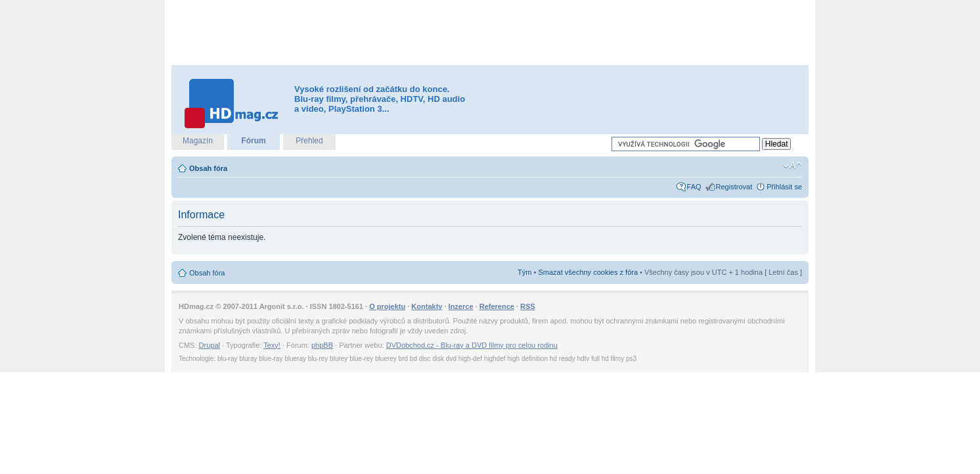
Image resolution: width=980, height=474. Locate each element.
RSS (528, 306)
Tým (524, 272)
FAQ (694, 187)
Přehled (309, 141)
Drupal (210, 345)
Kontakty (427, 306)
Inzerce (461, 306)
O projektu (387, 306)
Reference (497, 306)
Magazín (198, 141)
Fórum (253, 141)
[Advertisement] (490, 33)
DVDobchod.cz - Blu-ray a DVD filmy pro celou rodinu (472, 345)
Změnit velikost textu (792, 166)
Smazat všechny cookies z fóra (588, 272)
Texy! (272, 345)
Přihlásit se (784, 187)
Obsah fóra (208, 168)
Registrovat (734, 187)
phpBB (322, 345)
